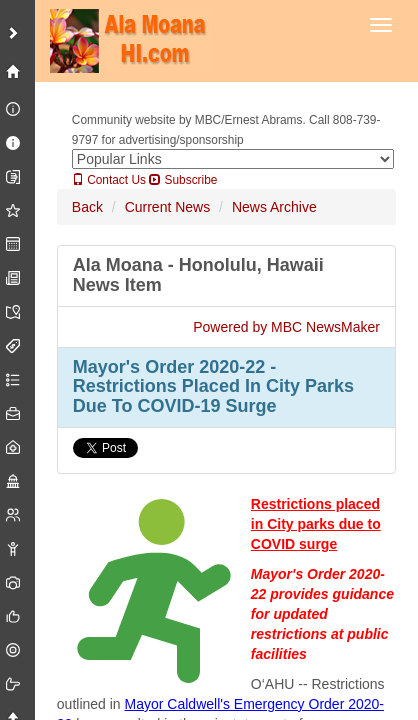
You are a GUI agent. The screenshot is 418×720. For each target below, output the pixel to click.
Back (87, 207)
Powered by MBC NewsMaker (286, 327)
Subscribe (183, 180)
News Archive (274, 207)
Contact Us (109, 180)
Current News (168, 207)
